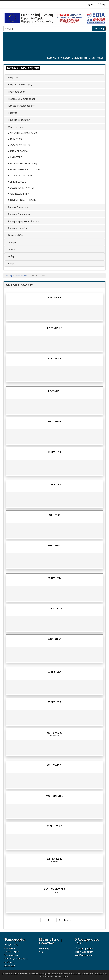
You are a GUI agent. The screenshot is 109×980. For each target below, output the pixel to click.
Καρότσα (13, 113)
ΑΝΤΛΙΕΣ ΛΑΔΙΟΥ (19, 151)
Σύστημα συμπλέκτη (19, 228)
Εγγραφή (91, 4)
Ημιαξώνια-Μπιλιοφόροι (22, 99)
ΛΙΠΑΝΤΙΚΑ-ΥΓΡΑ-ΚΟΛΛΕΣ (24, 133)
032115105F (55, 639)
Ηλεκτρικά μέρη (17, 92)
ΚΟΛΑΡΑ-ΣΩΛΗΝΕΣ (20, 145)
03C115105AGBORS (55, 889)
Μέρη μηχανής (16, 127)
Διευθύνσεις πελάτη (84, 955)
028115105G (55, 485)
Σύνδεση (101, 4)
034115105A (54, 672)
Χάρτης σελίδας (10, 944)
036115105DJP (54, 826)
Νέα (41, 952)
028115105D (54, 452)
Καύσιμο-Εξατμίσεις (19, 120)
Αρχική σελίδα (52, 58)
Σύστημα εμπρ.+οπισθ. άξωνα (24, 221)
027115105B (55, 358)
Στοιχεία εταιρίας (11, 951)
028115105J (55, 515)
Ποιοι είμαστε (10, 948)
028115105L (55, 546)
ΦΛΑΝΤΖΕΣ (16, 157)
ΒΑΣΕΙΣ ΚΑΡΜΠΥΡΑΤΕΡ (22, 188)
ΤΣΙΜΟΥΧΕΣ (16, 139)
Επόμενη (68, 920)
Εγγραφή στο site (11, 955)
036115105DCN (54, 765)
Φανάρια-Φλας (16, 235)
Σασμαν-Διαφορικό (18, 207)
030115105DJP (54, 609)
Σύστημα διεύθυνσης (19, 214)
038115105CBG (55, 859)
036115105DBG (54, 733)
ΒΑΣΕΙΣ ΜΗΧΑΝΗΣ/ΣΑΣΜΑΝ (25, 170)
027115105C (55, 391)
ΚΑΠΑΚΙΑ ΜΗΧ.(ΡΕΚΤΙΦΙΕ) (23, 163)
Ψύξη (11, 256)
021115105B (55, 298)
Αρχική (9, 276)
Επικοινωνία (97, 58)
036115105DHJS (55, 796)
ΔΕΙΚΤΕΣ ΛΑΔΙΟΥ (19, 182)
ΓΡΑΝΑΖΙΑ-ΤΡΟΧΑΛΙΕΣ (22, 176)
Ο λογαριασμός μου (81, 58)
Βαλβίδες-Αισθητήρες (20, 85)
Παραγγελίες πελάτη (84, 952)
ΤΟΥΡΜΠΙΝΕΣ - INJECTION (24, 200)
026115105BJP (55, 328)
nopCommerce (20, 974)
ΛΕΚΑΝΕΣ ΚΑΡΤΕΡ (19, 194)
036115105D (54, 702)
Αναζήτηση (99, 28)
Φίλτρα (12, 242)
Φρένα (11, 249)
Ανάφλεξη (13, 78)
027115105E (55, 422)
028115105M (55, 578)
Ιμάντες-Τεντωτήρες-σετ (21, 106)
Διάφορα (13, 263)
